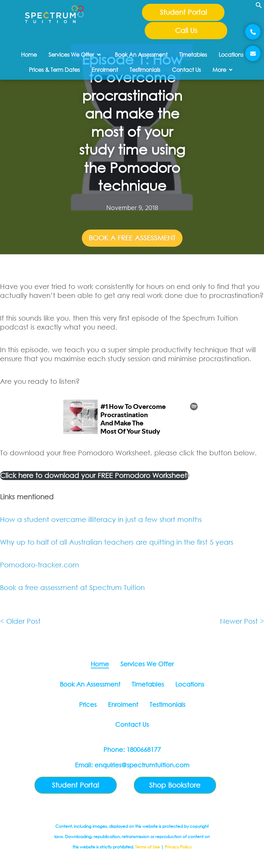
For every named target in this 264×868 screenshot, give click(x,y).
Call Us (186, 30)
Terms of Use (147, 847)
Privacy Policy (178, 847)
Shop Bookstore (175, 785)
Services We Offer (74, 54)
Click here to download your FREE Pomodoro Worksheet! (95, 475)
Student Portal (183, 12)
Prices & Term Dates (54, 70)
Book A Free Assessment (132, 238)
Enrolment (105, 70)
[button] (259, 7)
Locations (231, 54)
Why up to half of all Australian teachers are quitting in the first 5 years (117, 542)
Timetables (193, 54)
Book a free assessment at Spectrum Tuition (72, 587)
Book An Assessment (141, 54)
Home (29, 54)
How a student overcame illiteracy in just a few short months (102, 519)
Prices (88, 704)
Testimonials (145, 70)
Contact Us (186, 70)
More (222, 70)
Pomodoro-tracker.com (40, 565)
